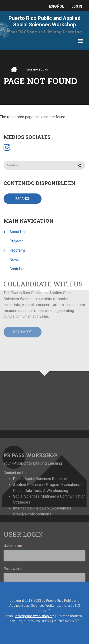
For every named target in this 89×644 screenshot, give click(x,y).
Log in (77, 6)
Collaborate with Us (43, 255)
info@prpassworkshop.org (35, 616)
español (56, 6)
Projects (16, 241)
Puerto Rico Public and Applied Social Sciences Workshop (44, 21)
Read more (23, 303)
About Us (17, 232)
